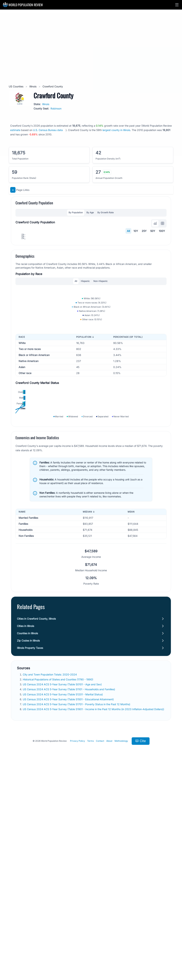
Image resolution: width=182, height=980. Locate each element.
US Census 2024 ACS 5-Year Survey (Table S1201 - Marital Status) (63, 906)
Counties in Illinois (27, 845)
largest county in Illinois (116, 130)
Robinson (56, 108)
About (109, 953)
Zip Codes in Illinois (28, 852)
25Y (144, 231)
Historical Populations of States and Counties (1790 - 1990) (58, 891)
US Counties (16, 86)
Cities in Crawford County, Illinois (36, 830)
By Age (90, 212)
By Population (76, 212)
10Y (136, 231)
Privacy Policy (78, 953)
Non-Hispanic (100, 380)
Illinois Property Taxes (30, 860)
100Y (162, 231)
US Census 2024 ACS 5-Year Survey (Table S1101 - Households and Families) (69, 901)
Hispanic (85, 380)
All (128, 231)
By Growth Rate (105, 212)
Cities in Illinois (26, 838)
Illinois (33, 86)
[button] (177, 5)
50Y (153, 231)
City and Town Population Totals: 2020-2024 (50, 886)
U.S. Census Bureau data (48, 130)
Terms (90, 953)
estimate (15, 130)
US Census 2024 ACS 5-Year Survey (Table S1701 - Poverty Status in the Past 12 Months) (77, 916)
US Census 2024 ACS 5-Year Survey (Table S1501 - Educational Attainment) (69, 911)
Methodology (121, 953)
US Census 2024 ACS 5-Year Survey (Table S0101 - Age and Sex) (63, 896)
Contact (100, 953)
